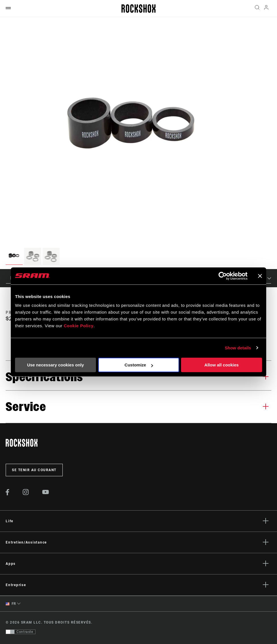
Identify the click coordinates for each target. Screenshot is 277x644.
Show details (238, 348)
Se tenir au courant (34, 470)
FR (11, 604)
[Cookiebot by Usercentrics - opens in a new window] (223, 276)
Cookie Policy (78, 326)
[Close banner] (260, 276)
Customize (139, 365)
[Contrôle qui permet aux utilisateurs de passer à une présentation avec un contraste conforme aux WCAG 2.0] (21, 632)
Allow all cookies (222, 365)
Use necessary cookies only (55, 365)
